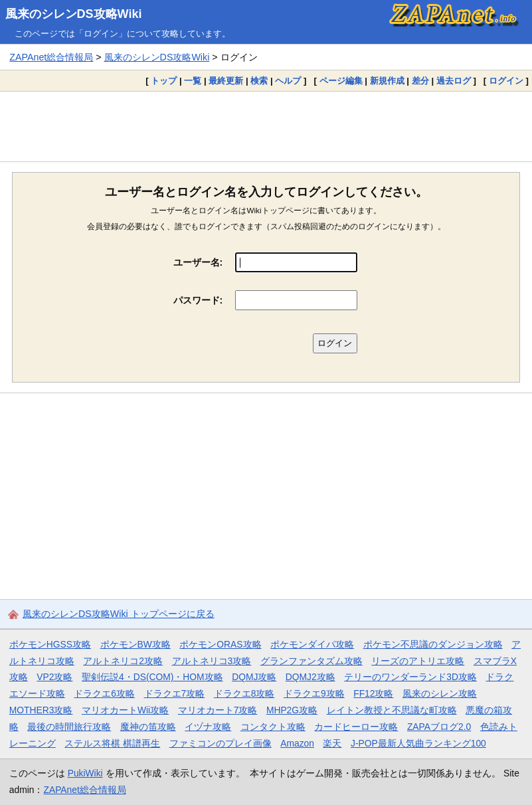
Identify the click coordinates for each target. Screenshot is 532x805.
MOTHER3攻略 (41, 710)
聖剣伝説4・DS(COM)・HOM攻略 (152, 677)
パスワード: (198, 300)
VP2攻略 (54, 677)
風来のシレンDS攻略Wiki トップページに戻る (119, 614)
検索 (259, 81)
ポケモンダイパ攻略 (312, 644)
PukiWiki (85, 773)
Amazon (297, 743)
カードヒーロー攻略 (356, 727)
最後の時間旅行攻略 (69, 727)
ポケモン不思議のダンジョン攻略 (433, 644)
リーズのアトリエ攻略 (418, 661)
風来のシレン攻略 (440, 693)
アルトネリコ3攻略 (212, 661)
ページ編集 (341, 81)
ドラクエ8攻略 (244, 693)
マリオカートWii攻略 (125, 710)
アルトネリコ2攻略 (123, 661)
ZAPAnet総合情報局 (51, 57)
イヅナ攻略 (208, 727)
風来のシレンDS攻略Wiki (74, 14)
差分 (420, 81)
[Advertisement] (266, 126)
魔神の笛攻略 (148, 727)
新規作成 (387, 81)
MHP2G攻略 (292, 710)
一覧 (193, 81)
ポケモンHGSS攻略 (50, 644)
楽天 (332, 743)
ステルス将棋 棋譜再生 (112, 743)
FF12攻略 (373, 693)
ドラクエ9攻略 (314, 693)
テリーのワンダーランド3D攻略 (410, 677)
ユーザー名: (198, 262)
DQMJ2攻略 (310, 677)
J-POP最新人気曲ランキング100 (418, 743)
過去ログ (454, 81)
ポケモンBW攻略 (135, 644)
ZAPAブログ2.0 (439, 727)
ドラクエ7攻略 (175, 693)
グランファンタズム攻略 (311, 661)
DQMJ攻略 (254, 677)
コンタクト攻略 (273, 727)
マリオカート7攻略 (218, 710)
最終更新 (226, 81)
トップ (164, 81)
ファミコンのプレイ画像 (221, 743)
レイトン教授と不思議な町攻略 (392, 710)
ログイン (506, 81)
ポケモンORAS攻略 (220, 644)
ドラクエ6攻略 (104, 693)
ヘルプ (288, 81)
